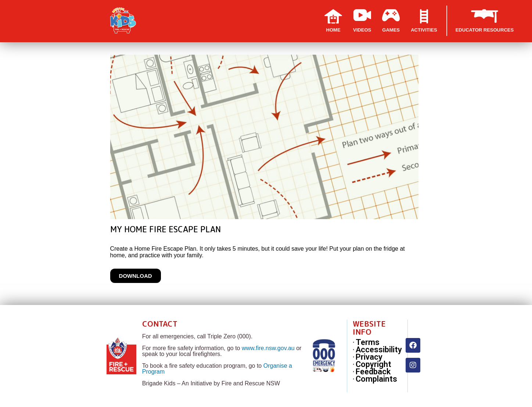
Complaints (376, 379)
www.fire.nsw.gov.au (268, 348)
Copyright (373, 364)
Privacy (369, 357)
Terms (368, 342)
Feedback (373, 372)
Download (136, 276)
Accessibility (379, 350)
